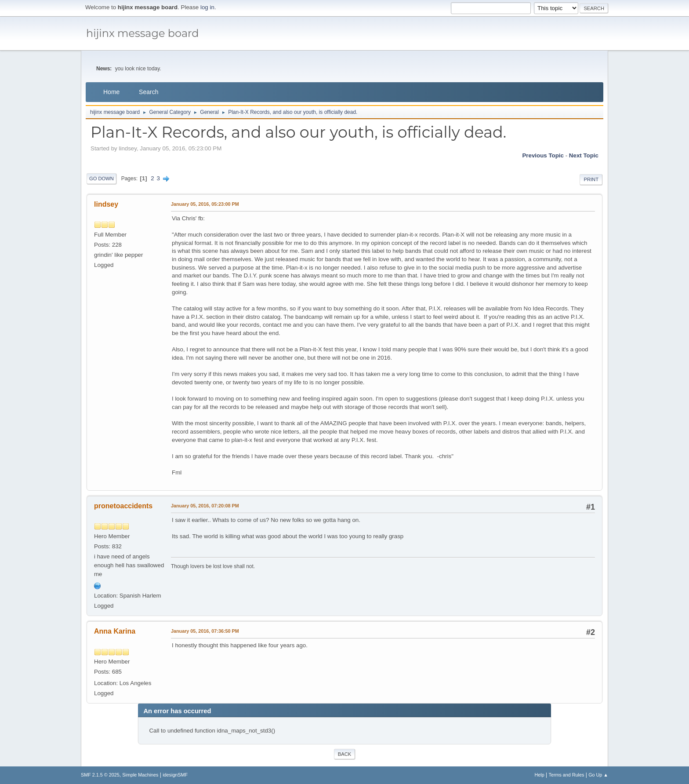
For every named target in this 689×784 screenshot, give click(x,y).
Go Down (102, 179)
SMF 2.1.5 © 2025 (100, 775)
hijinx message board (143, 33)
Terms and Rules (567, 775)
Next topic (584, 155)
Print (591, 179)
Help (540, 775)
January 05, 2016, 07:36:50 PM (205, 631)
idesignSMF (175, 775)
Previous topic (543, 155)
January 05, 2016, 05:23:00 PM (205, 204)
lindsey (106, 204)
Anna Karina (115, 631)
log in (207, 7)
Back (344, 754)
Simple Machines (140, 775)
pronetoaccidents (123, 506)
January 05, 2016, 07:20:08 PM (205, 506)
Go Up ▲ (598, 775)
